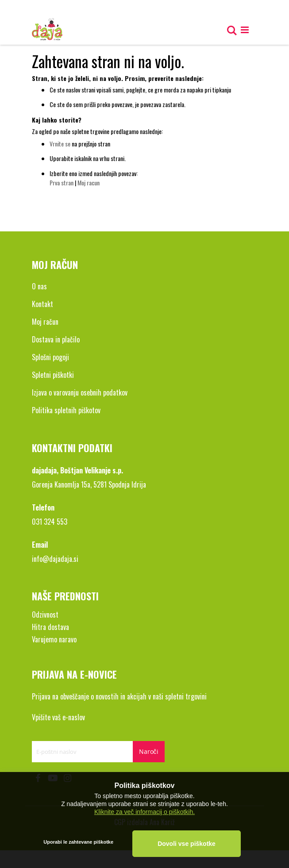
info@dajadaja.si (55, 559)
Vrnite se (60, 144)
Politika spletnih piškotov (66, 410)
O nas (39, 286)
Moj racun (89, 182)
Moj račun (45, 322)
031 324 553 (50, 522)
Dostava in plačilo (56, 339)
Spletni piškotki (53, 375)
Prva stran (62, 182)
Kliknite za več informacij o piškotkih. (144, 811)
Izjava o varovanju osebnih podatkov (80, 392)
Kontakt (42, 304)
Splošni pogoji (50, 357)
